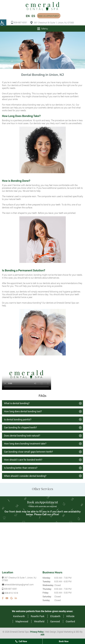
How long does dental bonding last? (23, 411)
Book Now (64, 641)
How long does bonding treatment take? (25, 444)
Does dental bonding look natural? (22, 436)
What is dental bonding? (17, 403)
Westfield (39, 622)
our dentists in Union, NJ (63, 105)
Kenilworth (19, 616)
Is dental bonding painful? (18, 419)
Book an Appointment (48, 16)
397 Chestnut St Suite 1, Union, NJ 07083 (52, 23)
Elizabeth (55, 616)
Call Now (21, 641)
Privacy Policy (37, 632)
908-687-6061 (19, 23)
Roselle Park (38, 616)
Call (44, 514)
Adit (42, 635)
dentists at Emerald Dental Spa (26, 85)
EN (28, 16)
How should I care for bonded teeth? (23, 460)
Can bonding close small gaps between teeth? (28, 452)
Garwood (55, 622)
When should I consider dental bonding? (25, 476)
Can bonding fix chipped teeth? (20, 428)
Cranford (70, 622)
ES (33, 16)
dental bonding (33, 185)
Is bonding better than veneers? (21, 468)
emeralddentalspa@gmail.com (18, 585)
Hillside (70, 616)
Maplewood (22, 622)
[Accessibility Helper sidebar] (3, 23)
